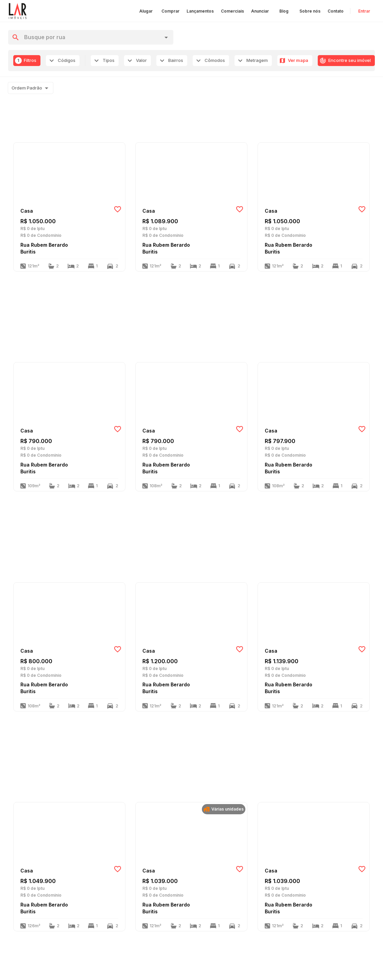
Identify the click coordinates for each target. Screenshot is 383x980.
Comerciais (232, 11)
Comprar (170, 11)
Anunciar (260, 11)
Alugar (146, 11)
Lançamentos (200, 11)
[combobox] (91, 37)
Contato (336, 11)
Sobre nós (310, 11)
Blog (284, 11)
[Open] (166, 37)
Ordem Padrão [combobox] (27, 88)
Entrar (364, 11)
